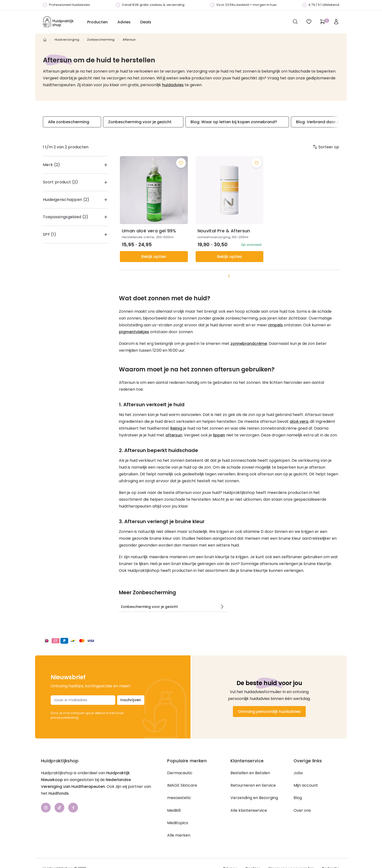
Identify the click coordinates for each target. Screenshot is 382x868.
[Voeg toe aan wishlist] (181, 163)
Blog (298, 799)
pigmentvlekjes (134, 332)
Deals (146, 22)
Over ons (302, 811)
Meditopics (178, 824)
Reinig (176, 428)
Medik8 (174, 811)
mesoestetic (179, 799)
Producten (97, 22)
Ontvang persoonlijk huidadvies (269, 712)
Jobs (298, 774)
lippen (219, 435)
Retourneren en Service (253, 786)
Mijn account (306, 786)
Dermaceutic (180, 774)
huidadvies (173, 85)
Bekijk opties (154, 257)
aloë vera (299, 421)
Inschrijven (131, 701)
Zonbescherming (101, 40)
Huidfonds (59, 794)
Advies (124, 22)
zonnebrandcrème (249, 344)
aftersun (174, 435)
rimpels (276, 325)
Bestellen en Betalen (250, 774)
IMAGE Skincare (182, 786)
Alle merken (179, 836)
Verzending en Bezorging (254, 799)
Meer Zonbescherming (147, 593)
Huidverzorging (67, 40)
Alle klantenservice (249, 811)
